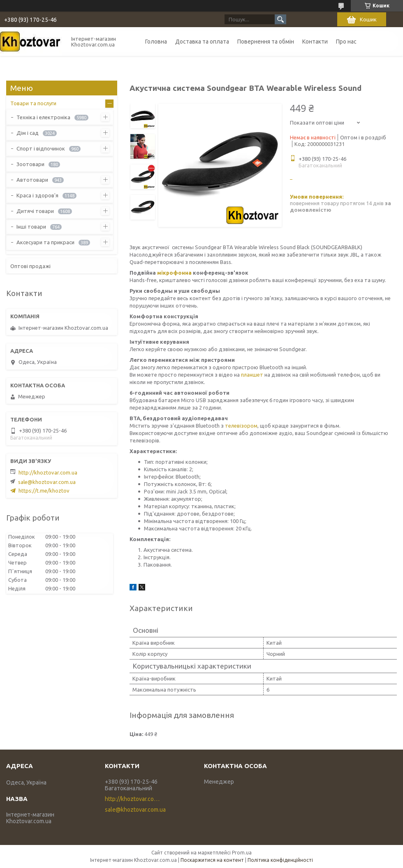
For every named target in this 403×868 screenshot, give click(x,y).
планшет (252, 375)
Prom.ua (242, 853)
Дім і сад (28, 133)
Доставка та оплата (202, 42)
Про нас (346, 42)
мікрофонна (174, 273)
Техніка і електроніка (43, 117)
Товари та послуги (33, 103)
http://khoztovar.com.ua (48, 472)
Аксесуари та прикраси (45, 242)
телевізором (241, 426)
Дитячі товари (35, 211)
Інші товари (31, 227)
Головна (156, 42)
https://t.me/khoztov (44, 491)
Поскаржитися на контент (212, 860)
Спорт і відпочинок (41, 148)
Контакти (315, 42)
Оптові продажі (30, 266)
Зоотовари (30, 164)
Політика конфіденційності (280, 860)
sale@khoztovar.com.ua (47, 482)
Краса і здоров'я (37, 195)
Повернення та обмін (266, 42)
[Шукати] (280, 19)
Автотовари (32, 180)
